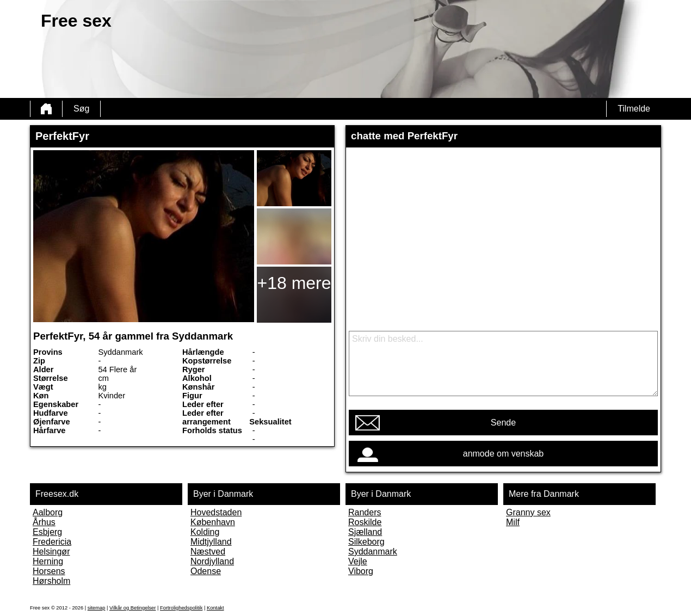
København (213, 522)
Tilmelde (634, 109)
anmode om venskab (504, 454)
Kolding (205, 532)
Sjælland (365, 532)
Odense (206, 571)
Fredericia (52, 542)
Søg (81, 109)
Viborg (361, 571)
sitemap (97, 608)
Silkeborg (366, 542)
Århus (44, 522)
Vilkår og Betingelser (132, 608)
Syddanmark (373, 552)
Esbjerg (47, 532)
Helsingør (51, 552)
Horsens (49, 571)
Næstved (208, 552)
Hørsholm (51, 581)
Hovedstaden (216, 512)
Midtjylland (211, 542)
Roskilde (365, 522)
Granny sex (528, 512)
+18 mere (294, 283)
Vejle (358, 561)
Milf (513, 522)
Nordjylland (212, 561)
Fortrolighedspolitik (181, 608)
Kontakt (215, 608)
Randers (365, 512)
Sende (503, 423)
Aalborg (48, 512)
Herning (48, 561)
